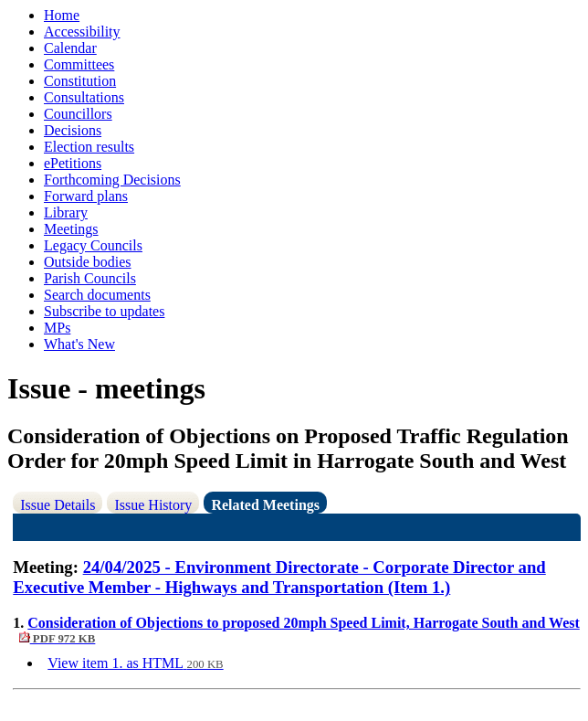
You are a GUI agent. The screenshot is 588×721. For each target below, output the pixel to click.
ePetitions (73, 163)
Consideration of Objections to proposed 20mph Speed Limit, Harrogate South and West (296, 630)
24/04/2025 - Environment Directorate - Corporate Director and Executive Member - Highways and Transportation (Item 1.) (279, 577)
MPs (57, 328)
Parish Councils (90, 278)
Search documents (97, 295)
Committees (79, 64)
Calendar (70, 48)
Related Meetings (265, 505)
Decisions (73, 130)
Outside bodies (88, 262)
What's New (79, 344)
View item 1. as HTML (135, 663)
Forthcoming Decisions (112, 180)
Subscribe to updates (104, 311)
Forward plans (86, 196)
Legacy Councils (93, 245)
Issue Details (58, 505)
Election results (89, 147)
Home (62, 15)
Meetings (71, 229)
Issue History (153, 505)
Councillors (78, 114)
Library (66, 212)
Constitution (80, 81)
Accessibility (82, 32)
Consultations (84, 97)
